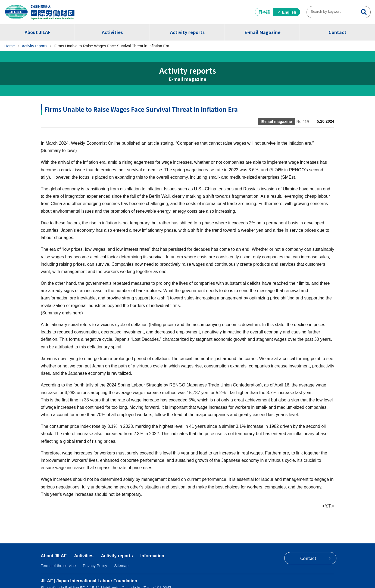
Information (152, 556)
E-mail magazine (188, 79)
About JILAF (37, 32)
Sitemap (121, 566)
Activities (112, 32)
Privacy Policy (95, 566)
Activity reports (187, 32)
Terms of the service (58, 566)
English (289, 12)
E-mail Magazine (262, 32)
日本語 (264, 12)
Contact (337, 32)
